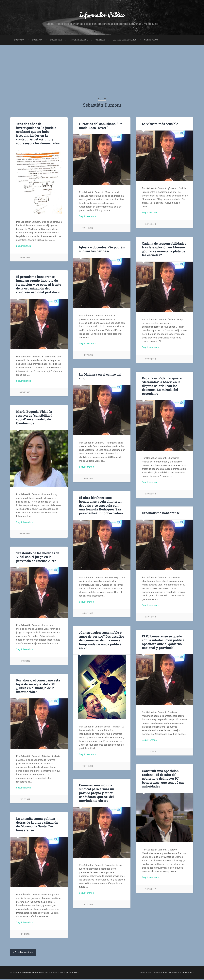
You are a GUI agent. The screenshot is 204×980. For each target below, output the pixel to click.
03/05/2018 (25, 393)
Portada (19, 40)
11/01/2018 (25, 662)
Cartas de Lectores (125, 40)
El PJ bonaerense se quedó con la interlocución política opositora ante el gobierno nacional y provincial (163, 643)
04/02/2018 (88, 614)
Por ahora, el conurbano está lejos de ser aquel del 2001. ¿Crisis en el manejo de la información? (38, 687)
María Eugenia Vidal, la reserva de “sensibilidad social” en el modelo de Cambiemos (34, 418)
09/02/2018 (25, 535)
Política (37, 40)
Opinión (100, 40)
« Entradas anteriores (24, 953)
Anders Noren (171, 973)
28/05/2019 (25, 258)
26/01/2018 (151, 618)
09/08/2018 (151, 360)
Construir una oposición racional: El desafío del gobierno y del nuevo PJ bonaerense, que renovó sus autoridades (163, 779)
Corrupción (151, 40)
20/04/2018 (88, 479)
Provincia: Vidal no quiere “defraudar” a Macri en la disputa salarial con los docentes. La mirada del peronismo (162, 386)
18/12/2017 (151, 890)
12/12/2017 (25, 935)
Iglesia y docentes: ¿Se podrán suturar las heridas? (102, 250)
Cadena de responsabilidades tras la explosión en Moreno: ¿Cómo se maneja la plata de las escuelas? (164, 250)
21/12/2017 (25, 800)
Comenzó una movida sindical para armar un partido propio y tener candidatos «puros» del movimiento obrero (97, 794)
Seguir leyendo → (25, 247)
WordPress (72, 973)
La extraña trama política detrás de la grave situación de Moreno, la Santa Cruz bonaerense (37, 825)
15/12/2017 (88, 905)
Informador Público (102, 15)
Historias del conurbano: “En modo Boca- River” (101, 126)
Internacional (79, 40)
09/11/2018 (88, 229)
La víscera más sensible (160, 125)
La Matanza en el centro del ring (100, 377)
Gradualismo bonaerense (161, 514)
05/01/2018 (88, 767)
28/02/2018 (151, 495)
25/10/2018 (151, 225)
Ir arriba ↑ (188, 973)
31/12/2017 (151, 753)
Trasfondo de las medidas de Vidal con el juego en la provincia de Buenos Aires (38, 558)
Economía (56, 40)
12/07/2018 (88, 356)
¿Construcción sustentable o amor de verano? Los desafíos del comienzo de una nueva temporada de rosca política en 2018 (102, 641)
